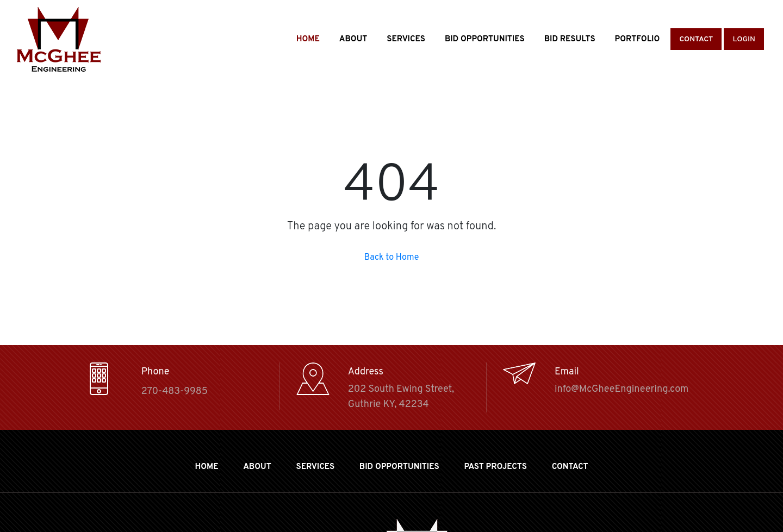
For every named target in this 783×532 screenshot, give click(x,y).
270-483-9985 (175, 392)
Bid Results (570, 39)
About (353, 39)
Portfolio (638, 39)
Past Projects (495, 467)
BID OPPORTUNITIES (399, 467)
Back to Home (392, 258)
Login (744, 39)
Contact (696, 39)
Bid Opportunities (485, 39)
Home (308, 39)
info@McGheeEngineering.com (622, 389)
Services (406, 39)
